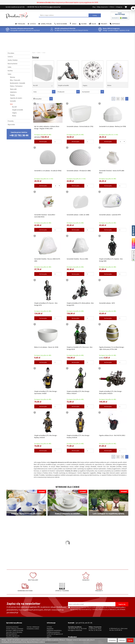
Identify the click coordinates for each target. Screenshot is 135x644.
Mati (115, 625)
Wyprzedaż (116, 24)
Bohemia (86, 626)
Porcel (70, 628)
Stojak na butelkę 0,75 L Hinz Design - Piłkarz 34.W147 (78, 391)
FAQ (48, 621)
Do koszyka (43, 140)
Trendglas (117, 623)
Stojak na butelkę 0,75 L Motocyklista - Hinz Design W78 (80, 302)
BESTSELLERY (19, 574)
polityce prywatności (52, 642)
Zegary (85, 84)
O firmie (112, 7)
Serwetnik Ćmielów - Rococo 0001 (77, 257)
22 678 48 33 (118, 613)
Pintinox (101, 623)
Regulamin (50, 612)
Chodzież (71, 623)
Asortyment (93, 90)
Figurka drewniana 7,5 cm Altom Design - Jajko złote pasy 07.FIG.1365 (112, 346)
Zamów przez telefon (19, 134)
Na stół (35, 84)
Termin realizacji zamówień (15, 612)
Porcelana (21, 24)
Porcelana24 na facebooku (133, 231)
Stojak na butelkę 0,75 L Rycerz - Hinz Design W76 (46, 302)
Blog (94, 7)
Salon (94, 24)
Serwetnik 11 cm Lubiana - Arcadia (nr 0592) (48, 169)
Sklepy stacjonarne (102, 7)
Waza (85, 625)
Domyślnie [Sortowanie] (42, 97)
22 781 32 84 (98, 613)
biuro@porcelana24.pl (54, 7)
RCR (85, 628)
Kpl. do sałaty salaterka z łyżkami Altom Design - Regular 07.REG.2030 (47, 126)
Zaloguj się (119, 7)
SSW (100, 628)
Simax (115, 626)
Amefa (101, 626)
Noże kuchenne (62, 24)
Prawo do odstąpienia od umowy (55, 618)
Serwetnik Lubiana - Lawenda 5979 (110, 213)
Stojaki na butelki (63, 84)
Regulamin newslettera (54, 613)
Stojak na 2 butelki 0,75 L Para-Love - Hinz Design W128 (80, 346)
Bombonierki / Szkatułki (18, 83)
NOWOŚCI (43, 574)
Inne (11, 104)
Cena (44, 90)
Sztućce (33, 24)
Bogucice (71, 626)
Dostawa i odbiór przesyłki (15, 613)
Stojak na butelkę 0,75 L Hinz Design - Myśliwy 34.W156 (46, 435)
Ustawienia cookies (12, 621)
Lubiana (70, 621)
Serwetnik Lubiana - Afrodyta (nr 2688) (79, 169)
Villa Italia (86, 623)
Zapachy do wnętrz (16, 98)
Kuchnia (84, 24)
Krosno (116, 621)
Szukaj (95, 15)
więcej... (116, 628)
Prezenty (104, 24)
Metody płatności (12, 617)
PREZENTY (116, 574)
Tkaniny (12, 95)
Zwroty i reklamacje (33, 610)
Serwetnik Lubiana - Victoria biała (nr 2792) (80, 125)
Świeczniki (13, 89)
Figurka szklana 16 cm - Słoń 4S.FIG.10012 (112, 434)
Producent (69, 90)
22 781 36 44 (42, 7)
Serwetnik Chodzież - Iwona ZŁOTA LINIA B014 (112, 170)
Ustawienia (112, 640)
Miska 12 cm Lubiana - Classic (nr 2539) (46, 345)
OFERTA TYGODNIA (92, 574)
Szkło (74, 24)
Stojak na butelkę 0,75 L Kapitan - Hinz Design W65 (111, 258)
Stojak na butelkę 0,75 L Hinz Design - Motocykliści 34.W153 (111, 391)
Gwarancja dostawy (12, 610)
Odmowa (122, 640)
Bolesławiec (87, 621)
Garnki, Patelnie (46, 24)
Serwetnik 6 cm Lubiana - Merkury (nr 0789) (113, 125)
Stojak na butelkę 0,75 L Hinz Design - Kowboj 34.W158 (78, 435)
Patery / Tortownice (16, 86)
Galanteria (13, 92)
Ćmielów (71, 625)
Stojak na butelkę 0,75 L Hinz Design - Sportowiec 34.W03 (46, 391)
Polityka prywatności (53, 615)
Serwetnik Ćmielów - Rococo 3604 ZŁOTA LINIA (47, 258)
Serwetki (13, 101)
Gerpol (101, 625)
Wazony (13, 77)
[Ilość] (57, 140)
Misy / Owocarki (15, 80)
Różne (109, 84)
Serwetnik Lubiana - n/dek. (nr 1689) (78, 213)
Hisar (100, 621)
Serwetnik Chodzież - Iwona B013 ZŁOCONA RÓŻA (45, 214)
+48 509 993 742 (32, 7)
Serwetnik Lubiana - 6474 (107, 301)
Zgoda (130, 640)
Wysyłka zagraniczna (13, 619)
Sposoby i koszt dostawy (14, 615)
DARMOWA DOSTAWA (67, 574)
